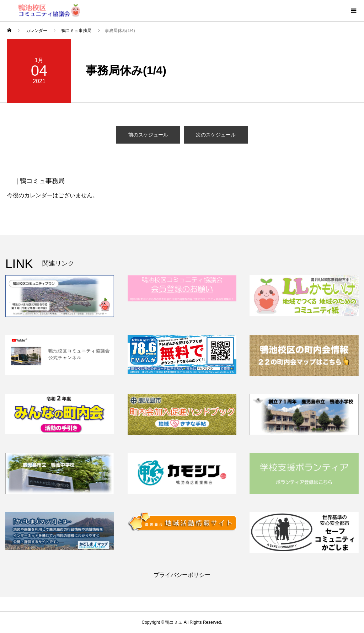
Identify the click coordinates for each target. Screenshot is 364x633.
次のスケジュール (216, 135)
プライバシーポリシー (182, 575)
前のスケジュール (148, 135)
